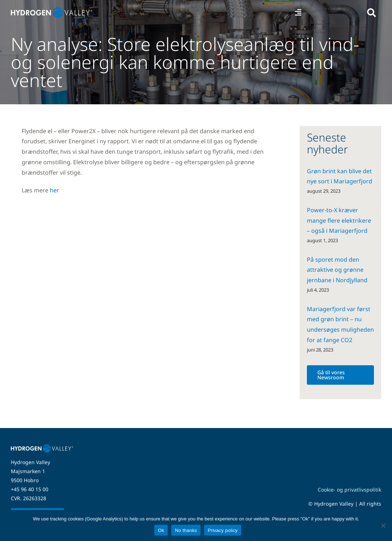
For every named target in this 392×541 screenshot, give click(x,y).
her (54, 190)
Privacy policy (223, 530)
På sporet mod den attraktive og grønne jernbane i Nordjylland (337, 270)
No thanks (186, 530)
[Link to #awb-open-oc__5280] (371, 13)
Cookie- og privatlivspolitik (349, 490)
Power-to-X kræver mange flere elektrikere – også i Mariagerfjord (339, 221)
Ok (161, 530)
